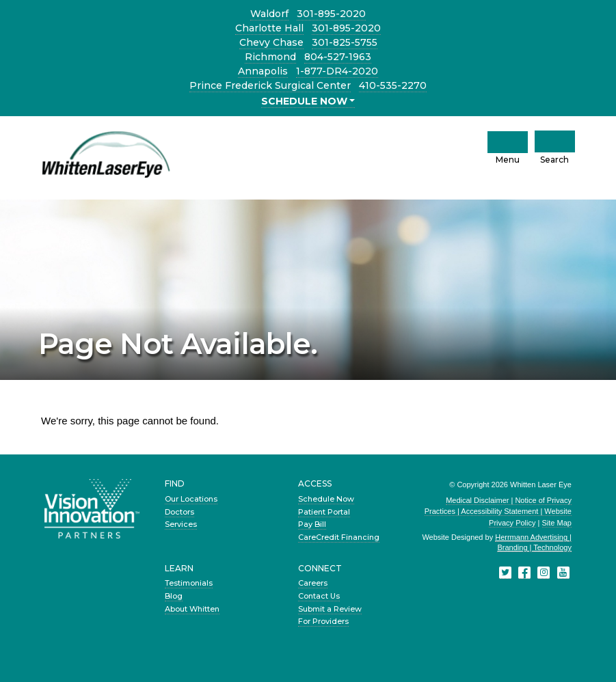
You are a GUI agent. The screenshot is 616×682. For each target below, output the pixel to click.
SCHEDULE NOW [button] (304, 101)
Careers (313, 583)
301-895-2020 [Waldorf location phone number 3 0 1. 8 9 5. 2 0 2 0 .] (331, 14)
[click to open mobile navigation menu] (508, 142)
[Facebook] (524, 573)
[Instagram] (544, 573)
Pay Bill (312, 524)
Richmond (270, 57)
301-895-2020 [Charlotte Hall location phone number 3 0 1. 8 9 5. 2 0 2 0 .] (346, 28)
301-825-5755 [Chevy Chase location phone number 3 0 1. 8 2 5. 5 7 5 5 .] (345, 42)
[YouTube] (563, 573)
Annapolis (263, 71)
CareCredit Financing (339, 537)
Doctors (179, 512)
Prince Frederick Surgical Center (270, 85)
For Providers (323, 621)
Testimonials (189, 583)
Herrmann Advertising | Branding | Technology (533, 542)
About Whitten (192, 609)
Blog (174, 596)
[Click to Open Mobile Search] (555, 141)
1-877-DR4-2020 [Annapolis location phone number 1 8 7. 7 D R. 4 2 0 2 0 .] (337, 71)
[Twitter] (505, 573)
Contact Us (319, 596)
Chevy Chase (271, 42)
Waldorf (269, 14)
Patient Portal (324, 512)
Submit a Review (330, 609)
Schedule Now (326, 499)
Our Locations (191, 499)
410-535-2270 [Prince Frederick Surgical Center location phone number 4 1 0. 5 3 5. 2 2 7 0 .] (393, 85)
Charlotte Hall (269, 28)
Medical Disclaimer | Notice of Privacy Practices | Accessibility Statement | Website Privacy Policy (498, 511)
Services (181, 524)
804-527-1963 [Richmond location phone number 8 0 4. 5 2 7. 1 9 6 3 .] (338, 57)
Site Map (557, 523)
